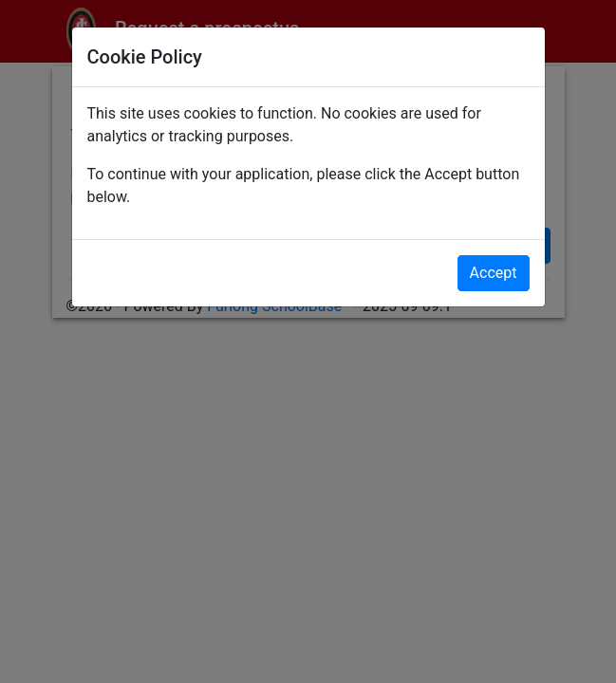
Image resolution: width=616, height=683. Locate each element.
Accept (494, 273)
